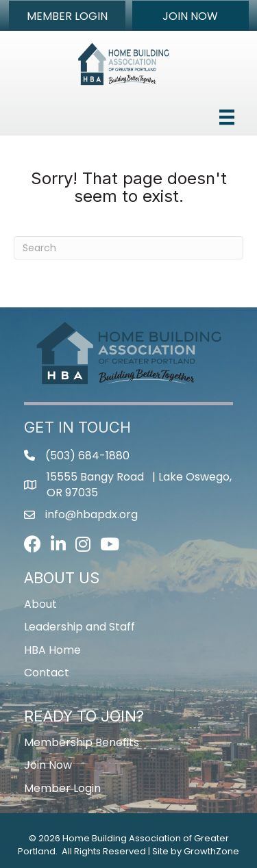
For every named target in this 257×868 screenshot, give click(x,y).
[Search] (128, 248)
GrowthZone (211, 851)
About (40, 604)
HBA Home (52, 650)
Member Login (62, 788)
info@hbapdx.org (91, 514)
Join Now (48, 765)
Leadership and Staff (79, 627)
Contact (47, 673)
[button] (67, 16)
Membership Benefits (82, 742)
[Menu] (227, 117)
